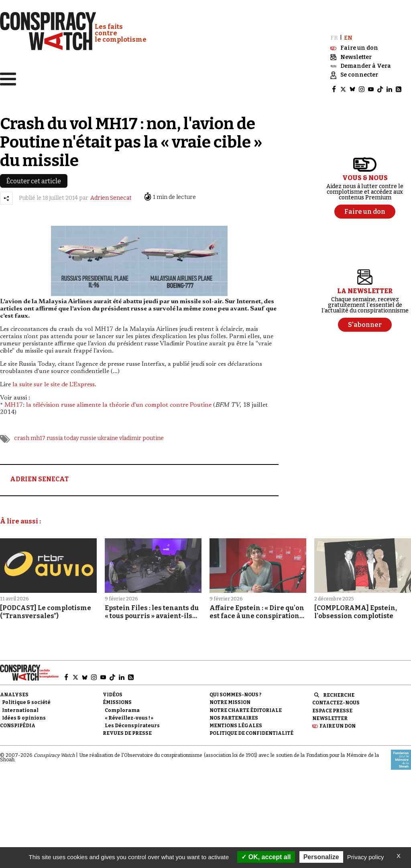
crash (22, 436)
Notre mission (230, 700)
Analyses (14, 693)
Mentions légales (236, 723)
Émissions (117, 700)
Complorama (122, 708)
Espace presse (332, 708)
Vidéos (113, 693)
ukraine (108, 436)
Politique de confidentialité (251, 731)
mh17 (38, 436)
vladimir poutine (141, 436)
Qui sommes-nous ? (235, 693)
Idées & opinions (24, 716)
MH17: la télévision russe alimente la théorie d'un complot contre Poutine (108, 403)
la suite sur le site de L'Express (54, 383)
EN (348, 35)
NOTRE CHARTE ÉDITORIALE (246, 708)
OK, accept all (266, 857)
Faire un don (338, 724)
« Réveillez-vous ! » (129, 716)
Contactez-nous (336, 701)
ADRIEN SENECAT (39, 477)
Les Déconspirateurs (132, 723)
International (20, 708)
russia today (63, 436)
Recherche (339, 693)
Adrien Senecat (111, 196)
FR (334, 35)
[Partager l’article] (6, 196)
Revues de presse (127, 731)
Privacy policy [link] (366, 857)
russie (88, 436)
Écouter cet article (34, 179)
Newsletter (330, 716)
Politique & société (26, 700)
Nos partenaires (234, 716)
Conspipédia (18, 723)
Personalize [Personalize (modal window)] (321, 857)
